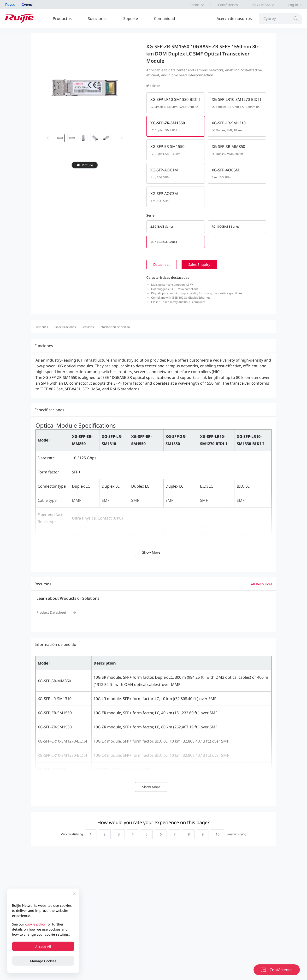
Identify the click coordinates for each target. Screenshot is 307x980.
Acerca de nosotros (234, 18)
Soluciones (98, 18)
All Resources (262, 584)
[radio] (88, 835)
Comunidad (165, 18)
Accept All (43, 947)
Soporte (131, 18)
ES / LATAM (261, 5)
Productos (62, 18)
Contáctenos (228, 5)
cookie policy (35, 924)
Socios (195, 5)
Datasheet (162, 265)
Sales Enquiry (202, 265)
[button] (122, 138)
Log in (293, 5)
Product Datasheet (51, 613)
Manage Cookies (43, 961)
